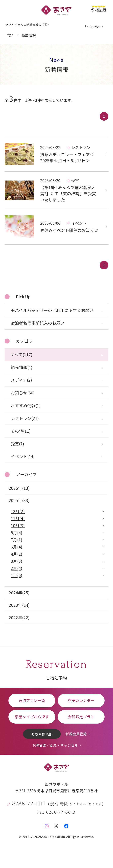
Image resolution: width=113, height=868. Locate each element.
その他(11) (21, 431)
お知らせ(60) (23, 393)
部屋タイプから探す (32, 717)
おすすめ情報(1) (26, 405)
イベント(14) (23, 456)
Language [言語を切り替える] (92, 26)
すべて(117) (22, 354)
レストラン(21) (25, 418)
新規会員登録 (76, 734)
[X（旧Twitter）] (56, 825)
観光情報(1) (22, 367)
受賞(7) (17, 444)
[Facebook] (66, 825)
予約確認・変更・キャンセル (55, 745)
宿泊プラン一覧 (32, 700)
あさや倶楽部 (42, 734)
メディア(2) (21, 380)
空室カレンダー (81, 700)
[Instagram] (47, 825)
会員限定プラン (81, 717)
